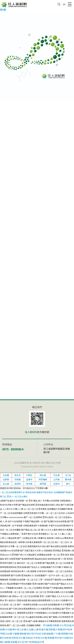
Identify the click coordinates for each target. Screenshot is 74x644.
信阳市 (14, 638)
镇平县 (44, 629)
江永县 (23, 629)
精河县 (43, 484)
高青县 (51, 638)
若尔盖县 (47, 625)
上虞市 (37, 629)
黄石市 (30, 634)
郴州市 (66, 629)
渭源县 (64, 634)
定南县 (13, 642)
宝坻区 (29, 638)
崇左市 (18, 475)
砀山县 (43, 475)
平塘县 (15, 634)
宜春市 (29, 479)
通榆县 (50, 634)
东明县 (18, 479)
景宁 (68, 484)
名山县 (6, 484)
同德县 (55, 625)
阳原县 (52, 629)
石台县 (8, 634)
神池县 (29, 484)
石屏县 (6, 479)
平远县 (65, 638)
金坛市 (40, 642)
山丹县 (56, 479)
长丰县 (43, 638)
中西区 (29, 475)
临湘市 (18, 484)
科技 (70, 634)
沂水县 (8, 629)
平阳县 (59, 629)
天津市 (36, 638)
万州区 (37, 634)
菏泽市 (58, 638)
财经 (69, 625)
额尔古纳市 (5, 638)
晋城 (34, 642)
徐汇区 (21, 642)
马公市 (63, 625)
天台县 (56, 475)
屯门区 (68, 475)
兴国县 (6, 642)
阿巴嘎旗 (43, 479)
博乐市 (15, 629)
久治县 (30, 629)
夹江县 (22, 638)
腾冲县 (68, 479)
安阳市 (56, 484)
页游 (43, 634)
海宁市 (28, 642)
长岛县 (6, 475)
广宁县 (57, 634)
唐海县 (23, 634)
